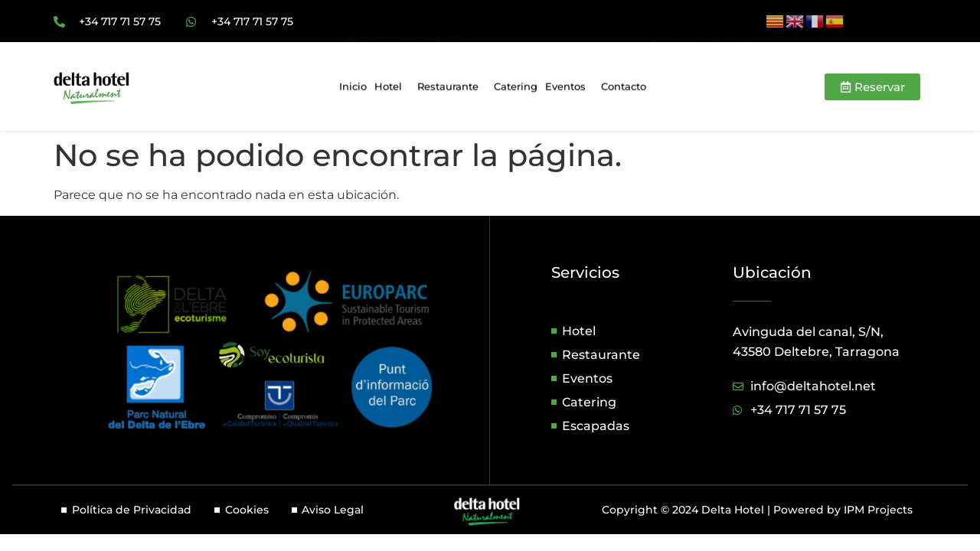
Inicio (353, 89)
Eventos (569, 89)
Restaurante (452, 89)
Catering (516, 89)
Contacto (624, 89)
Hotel (392, 89)
